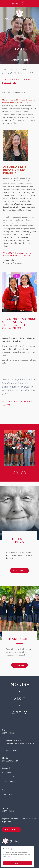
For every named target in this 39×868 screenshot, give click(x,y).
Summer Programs (9, 781)
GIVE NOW (21, 665)
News (4, 790)
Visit (19, 699)
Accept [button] (18, 863)
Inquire (15, 4)
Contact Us (6, 768)
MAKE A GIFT (12, 830)
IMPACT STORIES (9, 368)
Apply (19, 713)
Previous (16, 473)
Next (24, 473)
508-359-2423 (12, 750)
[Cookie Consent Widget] (18, 856)
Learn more (21, 571)
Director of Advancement (14, 263)
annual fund (20, 431)
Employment (7, 773)
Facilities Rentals (8, 777)
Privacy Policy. (7, 856)
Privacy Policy (7, 794)
